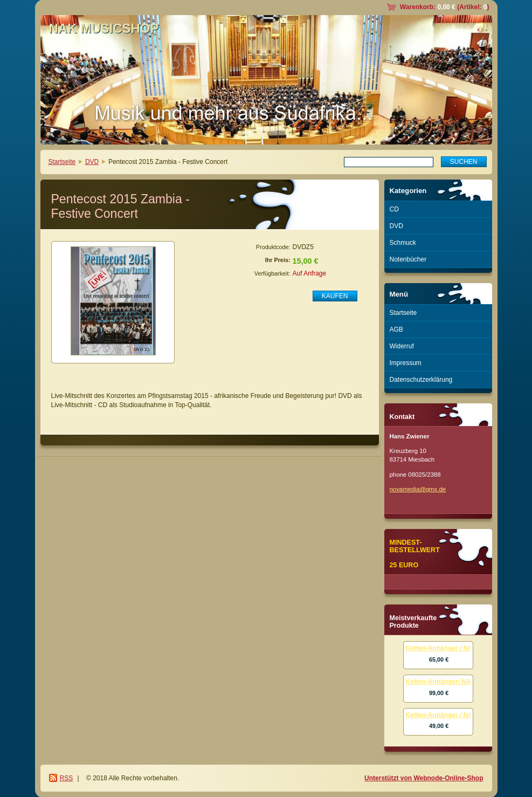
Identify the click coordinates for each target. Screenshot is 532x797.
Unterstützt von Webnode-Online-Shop (424, 778)
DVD (92, 162)
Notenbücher (408, 259)
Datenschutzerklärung (421, 380)
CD (394, 209)
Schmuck (403, 243)
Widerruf (402, 346)
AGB (396, 329)
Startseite (62, 162)
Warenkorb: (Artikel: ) (445, 7)
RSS (67, 778)
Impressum (406, 363)
